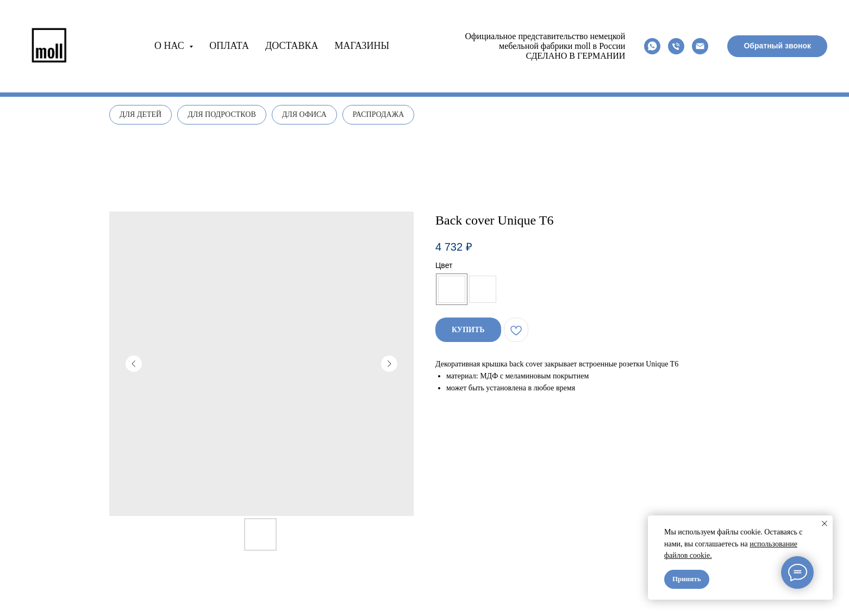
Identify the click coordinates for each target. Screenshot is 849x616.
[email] (700, 46)
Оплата (229, 46)
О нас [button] (170, 46)
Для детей (141, 114)
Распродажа (379, 114)
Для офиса (304, 114)
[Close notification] (825, 524)
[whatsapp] (652, 46)
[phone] (676, 46)
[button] (777, 46)
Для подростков (222, 114)
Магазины (362, 46)
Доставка (292, 46)
